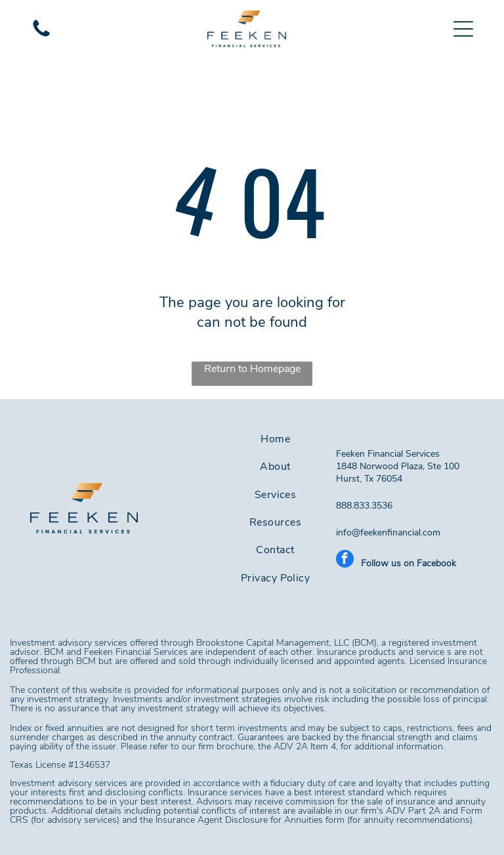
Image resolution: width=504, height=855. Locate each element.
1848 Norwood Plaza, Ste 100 (399, 466)
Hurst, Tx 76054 (369, 479)
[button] (463, 29)
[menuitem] (275, 439)
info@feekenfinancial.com (388, 532)
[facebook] (345, 560)
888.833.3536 (364, 506)
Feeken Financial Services (388, 454)
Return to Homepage (252, 369)
